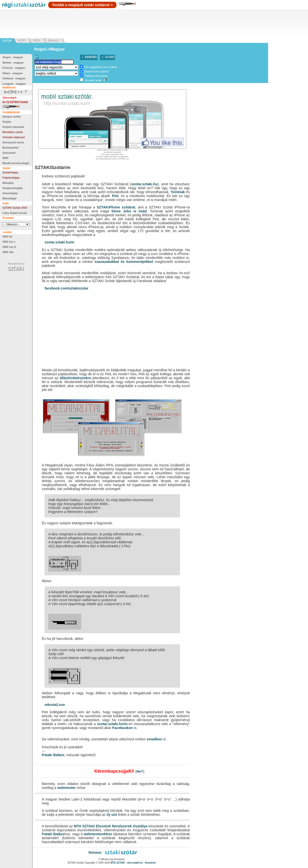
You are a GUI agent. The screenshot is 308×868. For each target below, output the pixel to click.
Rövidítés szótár (13, 132)
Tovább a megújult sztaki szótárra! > (82, 5)
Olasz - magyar (13, 73)
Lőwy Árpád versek (15, 213)
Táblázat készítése (96, 76)
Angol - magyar (13, 57)
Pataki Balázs (53, 755)
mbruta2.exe (55, 705)
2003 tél (7, 237)
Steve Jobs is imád (129, 211)
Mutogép (8, 183)
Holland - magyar (14, 78)
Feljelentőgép (11, 178)
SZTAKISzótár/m (53, 167)
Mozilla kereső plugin (16, 163)
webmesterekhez (98, 834)
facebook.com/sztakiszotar (66, 288)
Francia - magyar (14, 68)
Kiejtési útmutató (13, 127)
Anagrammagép (13, 188)
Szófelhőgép (10, 172)
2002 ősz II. (9, 247)
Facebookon (122, 728)
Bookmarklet (10, 148)
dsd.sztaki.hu (135, 863)
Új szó (110, 57)
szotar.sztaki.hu (144, 184)
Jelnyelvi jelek (93, 80)
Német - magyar (13, 63)
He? (140, 771)
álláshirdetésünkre (75, 378)
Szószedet (9, 153)
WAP (6, 158)
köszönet (150, 863)
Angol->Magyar (49, 49)
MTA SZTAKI (84, 826)
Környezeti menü (13, 142)
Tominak (178, 192)
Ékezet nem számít (96, 71)
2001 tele (8, 252)
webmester (66, 788)
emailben (154, 739)
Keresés (91, 57)
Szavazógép (10, 193)
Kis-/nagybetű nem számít (101, 67)
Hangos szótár (12, 117)
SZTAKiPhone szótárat (116, 207)
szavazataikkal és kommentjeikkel (124, 262)
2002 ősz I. (9, 242)
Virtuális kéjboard (14, 137)
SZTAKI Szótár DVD (15, 208)
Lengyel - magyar (14, 84)
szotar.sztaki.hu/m (59, 242)
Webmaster (95, 852)
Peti (115, 196)
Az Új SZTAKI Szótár (15, 102)
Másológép (9, 198)
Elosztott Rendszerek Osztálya (122, 826)
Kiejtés (7, 122)
